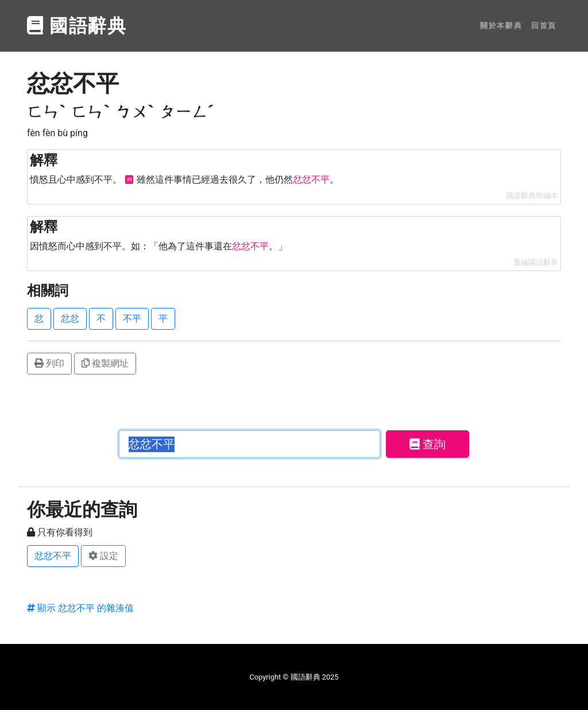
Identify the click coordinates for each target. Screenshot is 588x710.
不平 (132, 319)
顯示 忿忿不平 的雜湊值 (80, 608)
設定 (103, 556)
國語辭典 (77, 26)
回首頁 (544, 26)
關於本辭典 (501, 26)
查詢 (428, 444)
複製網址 (105, 363)
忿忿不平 (53, 556)
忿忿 (70, 319)
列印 (49, 363)
